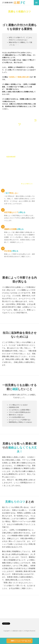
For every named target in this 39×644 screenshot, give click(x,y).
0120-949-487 (11, 157)
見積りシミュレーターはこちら (21, 641)
